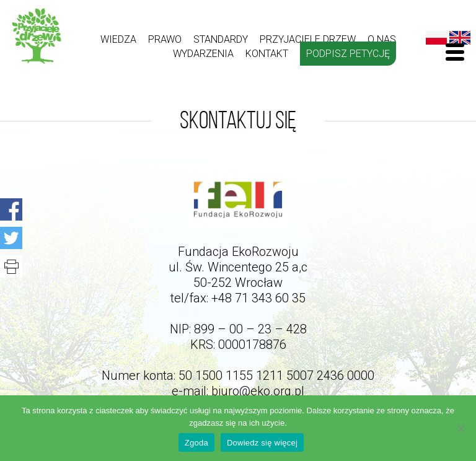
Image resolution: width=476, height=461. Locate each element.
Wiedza (118, 39)
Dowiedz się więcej (262, 443)
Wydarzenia (203, 54)
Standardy (221, 39)
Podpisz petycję (348, 54)
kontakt (267, 54)
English (460, 38)
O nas (382, 39)
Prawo (165, 39)
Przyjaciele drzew (308, 39)
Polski (436, 38)
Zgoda (196, 443)
